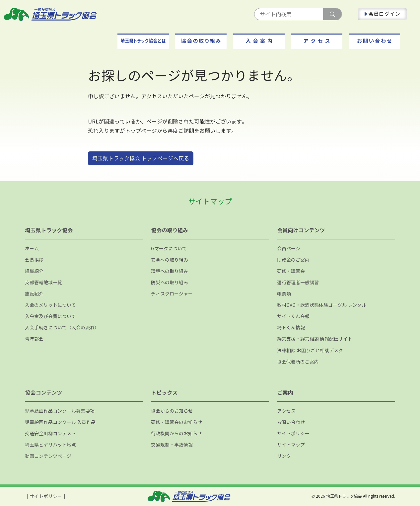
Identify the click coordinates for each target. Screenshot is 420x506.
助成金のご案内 (293, 260)
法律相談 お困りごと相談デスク (310, 350)
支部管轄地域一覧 (43, 282)
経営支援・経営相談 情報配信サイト (315, 339)
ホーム (32, 249)
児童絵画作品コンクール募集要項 (60, 411)
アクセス (286, 411)
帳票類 (284, 294)
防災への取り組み (170, 282)
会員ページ (289, 249)
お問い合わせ (291, 422)
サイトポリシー (293, 433)
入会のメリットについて (50, 305)
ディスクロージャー (172, 294)
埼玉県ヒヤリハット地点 (50, 445)
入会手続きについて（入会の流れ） (62, 328)
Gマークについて (169, 249)
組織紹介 (34, 271)
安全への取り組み (170, 260)
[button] (143, 41)
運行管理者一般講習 (298, 282)
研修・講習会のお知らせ (176, 422)
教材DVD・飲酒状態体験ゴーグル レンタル (322, 305)
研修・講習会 (291, 271)
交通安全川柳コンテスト (50, 433)
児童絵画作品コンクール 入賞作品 (60, 422)
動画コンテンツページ (48, 456)
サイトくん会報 (293, 316)
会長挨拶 (34, 260)
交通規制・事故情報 (172, 445)
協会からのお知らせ (172, 411)
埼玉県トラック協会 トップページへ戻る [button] (141, 158)
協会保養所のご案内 (298, 362)
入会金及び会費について (50, 316)
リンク (284, 456)
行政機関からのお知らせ (176, 433)
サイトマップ (291, 445)
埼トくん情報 (291, 328)
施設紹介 (34, 294)
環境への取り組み (170, 271)
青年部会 (34, 339)
